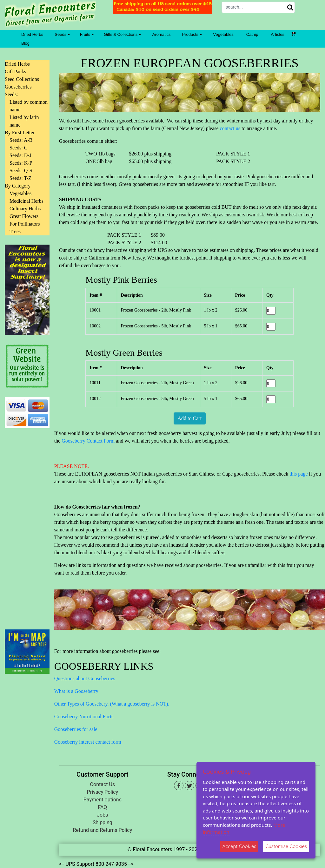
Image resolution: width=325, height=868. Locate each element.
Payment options (103, 800)
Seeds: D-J (20, 155)
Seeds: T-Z (20, 178)
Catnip (252, 34)
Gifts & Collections (122, 34)
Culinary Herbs (25, 209)
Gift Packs (15, 72)
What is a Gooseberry (76, 691)
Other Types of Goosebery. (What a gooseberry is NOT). (112, 704)
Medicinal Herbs (27, 201)
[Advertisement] (27, 525)
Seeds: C (18, 148)
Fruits (87, 34)
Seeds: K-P (21, 163)
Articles (278, 34)
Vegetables (223, 34)
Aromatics (162, 34)
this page (298, 474)
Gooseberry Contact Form (88, 441)
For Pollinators (25, 224)
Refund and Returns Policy (102, 830)
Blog (25, 43)
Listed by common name (29, 106)
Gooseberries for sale (76, 729)
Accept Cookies (239, 846)
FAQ (102, 807)
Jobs (102, 815)
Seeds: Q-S (21, 171)
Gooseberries (18, 87)
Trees (15, 231)
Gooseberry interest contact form (88, 742)
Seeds (62, 34)
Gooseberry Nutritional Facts (84, 717)
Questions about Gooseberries (85, 678)
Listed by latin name (24, 121)
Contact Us (103, 784)
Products (192, 34)
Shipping (103, 822)
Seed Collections (22, 79)
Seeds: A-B (21, 140)
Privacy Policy (103, 792)
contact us (230, 128)
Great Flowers (24, 216)
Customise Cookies (286, 846)
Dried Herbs (32, 34)
